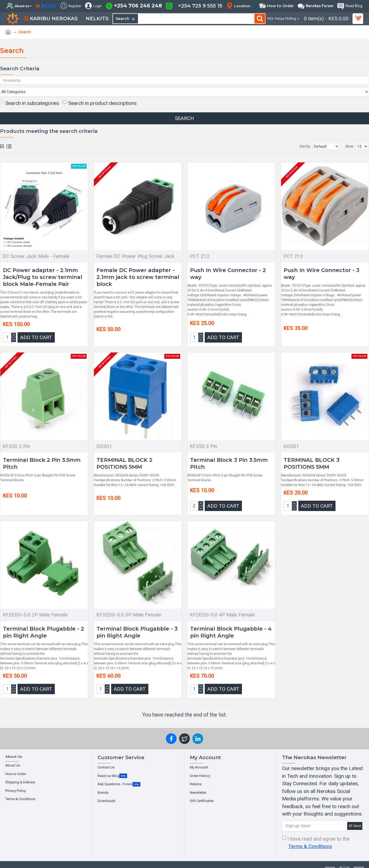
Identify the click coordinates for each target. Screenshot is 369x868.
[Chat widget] (184, 434)
